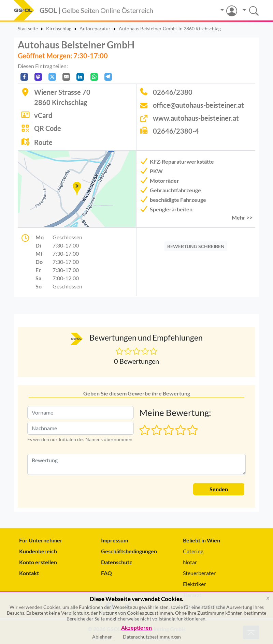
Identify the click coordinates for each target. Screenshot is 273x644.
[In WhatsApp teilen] (94, 77)
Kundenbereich (38, 551)
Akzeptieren (136, 628)
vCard (43, 115)
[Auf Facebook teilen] (24, 77)
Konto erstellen (38, 562)
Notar (190, 562)
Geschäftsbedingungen (129, 551)
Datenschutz (117, 562)
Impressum (114, 540)
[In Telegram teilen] (108, 77)
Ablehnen (102, 637)
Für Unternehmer (41, 540)
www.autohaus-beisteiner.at (196, 118)
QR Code (48, 128)
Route (43, 142)
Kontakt (29, 573)
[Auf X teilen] (52, 77)
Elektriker (194, 584)
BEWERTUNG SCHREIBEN (196, 246)
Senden (219, 489)
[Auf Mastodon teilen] (38, 77)
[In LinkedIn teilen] (80, 77)
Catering (193, 551)
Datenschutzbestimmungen (152, 637)
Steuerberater (199, 573)
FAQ (106, 573)
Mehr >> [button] (242, 217)
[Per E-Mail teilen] (66, 77)
